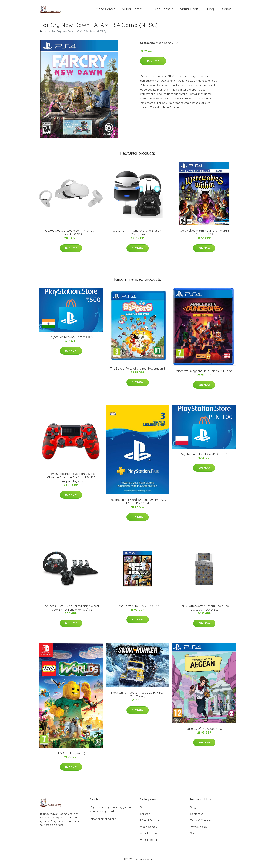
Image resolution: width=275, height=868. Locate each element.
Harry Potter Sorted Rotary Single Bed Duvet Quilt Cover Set (204, 611)
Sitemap (195, 836)
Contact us (197, 817)
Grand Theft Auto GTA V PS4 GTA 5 (137, 609)
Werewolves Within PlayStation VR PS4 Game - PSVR (204, 235)
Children (145, 817)
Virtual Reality (190, 10)
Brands (226, 10)
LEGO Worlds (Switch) (71, 756)
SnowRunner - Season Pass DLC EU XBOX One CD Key (137, 698)
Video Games (106, 10)
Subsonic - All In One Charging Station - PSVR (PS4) (138, 235)
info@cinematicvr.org (103, 822)
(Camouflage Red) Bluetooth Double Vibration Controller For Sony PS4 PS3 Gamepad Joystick (71, 480)
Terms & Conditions (202, 823)
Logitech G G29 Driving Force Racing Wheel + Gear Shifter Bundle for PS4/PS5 (71, 611)
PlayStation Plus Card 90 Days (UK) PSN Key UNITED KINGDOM (137, 504)
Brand (144, 810)
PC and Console (161, 10)
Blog (210, 10)
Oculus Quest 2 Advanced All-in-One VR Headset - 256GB (71, 235)
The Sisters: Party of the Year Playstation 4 (138, 371)
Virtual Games (132, 10)
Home (44, 34)
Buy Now (153, 64)
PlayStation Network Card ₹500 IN (71, 340)
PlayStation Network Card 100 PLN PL (204, 457)
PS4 (176, 46)
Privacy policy (199, 830)
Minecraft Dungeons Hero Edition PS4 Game (204, 374)
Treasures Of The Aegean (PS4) (204, 732)
